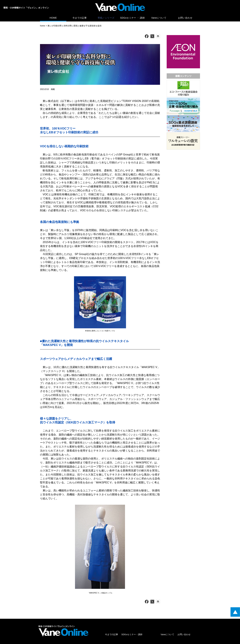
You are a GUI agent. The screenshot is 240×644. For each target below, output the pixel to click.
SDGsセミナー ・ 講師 (132, 18)
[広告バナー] (183, 36)
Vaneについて (159, 18)
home (42, 26)
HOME (53, 18)
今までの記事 (80, 18)
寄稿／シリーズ (106, 18)
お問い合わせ (185, 18)
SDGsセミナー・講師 (132, 634)
